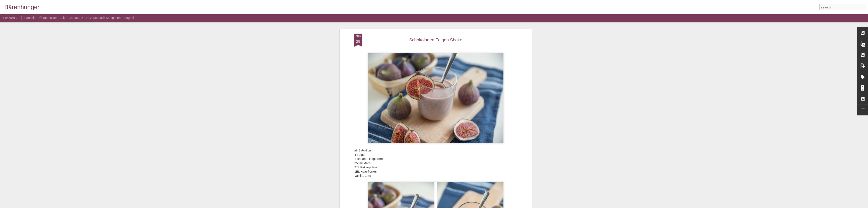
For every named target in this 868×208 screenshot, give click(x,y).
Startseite (30, 18)
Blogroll (129, 18)
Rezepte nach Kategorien (104, 18)
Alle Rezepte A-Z (72, 18)
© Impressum (48, 18)
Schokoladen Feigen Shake (436, 40)
